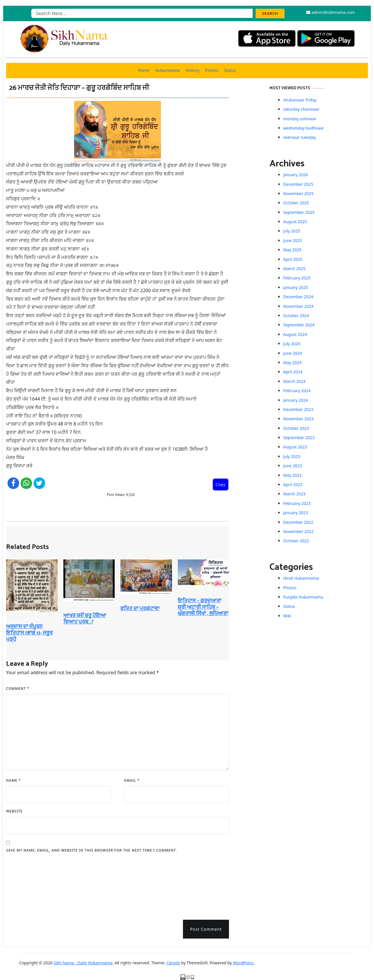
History (192, 70)
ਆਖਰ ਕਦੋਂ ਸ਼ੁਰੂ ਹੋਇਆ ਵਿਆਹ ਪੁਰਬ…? (85, 619)
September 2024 (299, 325)
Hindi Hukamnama (301, 578)
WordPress (243, 963)
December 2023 (298, 409)
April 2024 (293, 372)
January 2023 (295, 513)
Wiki (287, 616)
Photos (212, 70)
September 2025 (299, 212)
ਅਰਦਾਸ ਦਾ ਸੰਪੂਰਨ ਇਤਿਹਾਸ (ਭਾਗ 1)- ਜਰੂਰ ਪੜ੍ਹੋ (29, 633)
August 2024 (295, 334)
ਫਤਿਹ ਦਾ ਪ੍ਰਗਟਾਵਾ (140, 609)
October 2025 (296, 203)
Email (132, 780)
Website (14, 811)
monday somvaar (300, 119)
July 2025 (292, 231)
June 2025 (293, 240)
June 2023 (293, 466)
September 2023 (299, 438)
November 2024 (298, 306)
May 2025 (292, 250)
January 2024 (295, 400)
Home (144, 70)
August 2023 (295, 447)
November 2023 (298, 419)
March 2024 (294, 381)
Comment (18, 689)
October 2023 (296, 428)
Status (230, 70)
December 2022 (298, 522)
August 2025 (295, 222)
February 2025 (297, 278)
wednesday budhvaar (304, 128)
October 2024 (296, 316)
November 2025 (298, 193)
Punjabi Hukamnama (303, 597)
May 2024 (292, 362)
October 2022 (296, 541)
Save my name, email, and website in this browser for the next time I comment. (91, 850)
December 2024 (298, 297)
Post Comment (206, 929)
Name (13, 780)
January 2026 (295, 175)
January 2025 (295, 287)
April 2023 (293, 484)
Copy (221, 484)
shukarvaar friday (300, 100)
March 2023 (294, 494)
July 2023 (292, 456)
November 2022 (298, 531)
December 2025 (298, 184)
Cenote (173, 963)
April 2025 (293, 259)
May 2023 (292, 475)
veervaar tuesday (299, 137)
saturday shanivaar (301, 109)
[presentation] (30, 884)
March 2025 (294, 269)
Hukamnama (167, 70)
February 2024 (297, 391)
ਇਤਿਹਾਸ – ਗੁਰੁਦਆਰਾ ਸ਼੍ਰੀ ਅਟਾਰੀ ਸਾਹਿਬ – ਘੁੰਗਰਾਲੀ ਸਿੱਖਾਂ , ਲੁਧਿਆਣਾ (203, 607)
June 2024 (293, 353)
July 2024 (292, 344)
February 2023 (297, 503)
